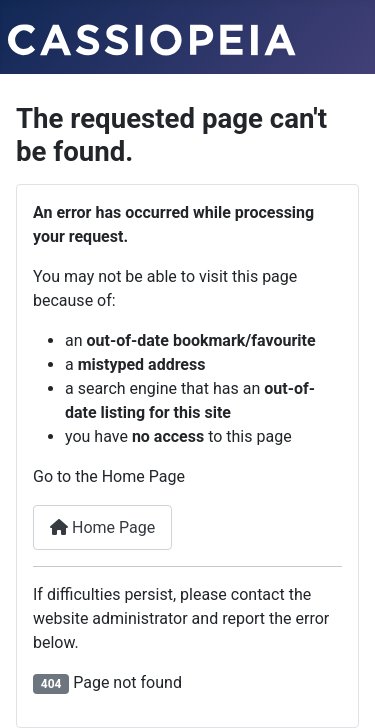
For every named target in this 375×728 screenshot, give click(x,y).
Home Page (102, 527)
